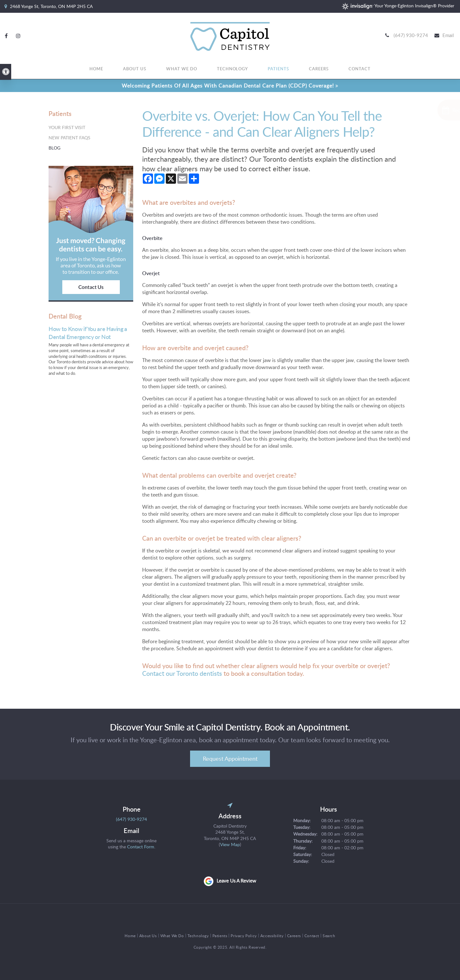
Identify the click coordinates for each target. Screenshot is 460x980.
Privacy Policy (244, 936)
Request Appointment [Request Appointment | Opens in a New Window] (230, 759)
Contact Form (141, 847)
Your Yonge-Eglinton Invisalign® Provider (398, 6)
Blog (54, 148)
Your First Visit (67, 127)
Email (448, 35)
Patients (278, 69)
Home (96, 69)
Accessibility (272, 936)
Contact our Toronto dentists (182, 673)
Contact (360, 69)
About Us (135, 69)
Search (329, 936)
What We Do (182, 69)
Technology (233, 69)
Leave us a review (236, 881)
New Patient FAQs (69, 138)
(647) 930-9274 (411, 35)
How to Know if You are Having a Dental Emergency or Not (88, 332)
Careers (319, 69)
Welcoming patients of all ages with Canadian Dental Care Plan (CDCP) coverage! (228, 86)
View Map (230, 844)
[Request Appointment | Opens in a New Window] (426, 110)
